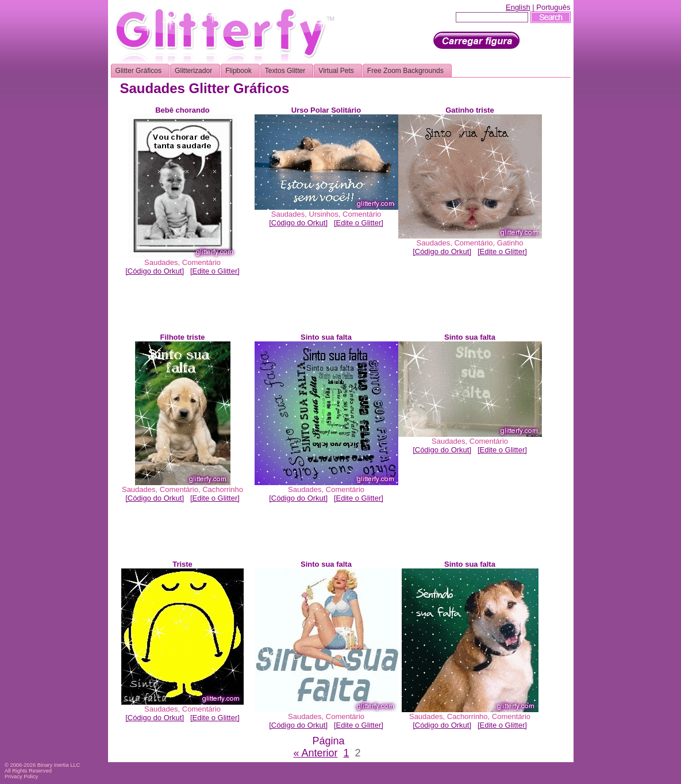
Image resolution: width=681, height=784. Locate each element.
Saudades (161, 262)
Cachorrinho (223, 489)
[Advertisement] (329, 307)
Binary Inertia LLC (59, 765)
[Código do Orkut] (155, 271)
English (518, 7)
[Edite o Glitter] (215, 271)
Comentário (201, 262)
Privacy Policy (21, 777)
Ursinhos (324, 214)
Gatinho (510, 243)
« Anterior (315, 753)
